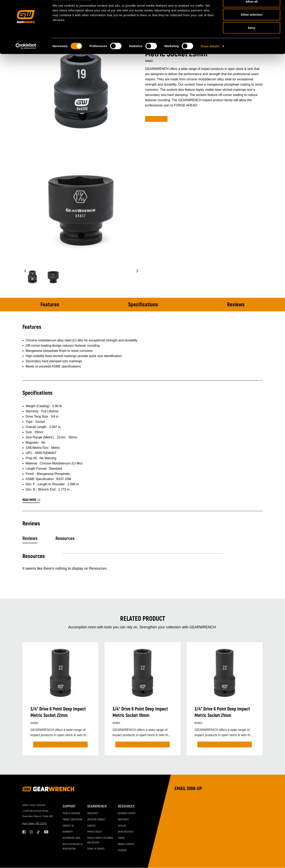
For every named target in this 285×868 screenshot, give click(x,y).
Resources (65, 538)
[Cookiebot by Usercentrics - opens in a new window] (26, 55)
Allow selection (251, 24)
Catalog (122, 826)
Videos (121, 838)
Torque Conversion (72, 820)
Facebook (24, 832)
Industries (93, 813)
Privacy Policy (94, 832)
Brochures (123, 820)
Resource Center (127, 813)
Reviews (236, 305)
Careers (91, 826)
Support (69, 806)
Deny (252, 37)
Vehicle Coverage (72, 813)
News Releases (126, 832)
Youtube (46, 832)
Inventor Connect (96, 820)
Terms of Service (96, 849)
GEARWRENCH (97, 806)
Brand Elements (126, 844)
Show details (210, 55)
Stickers (122, 850)
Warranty (68, 832)
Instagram (31, 832)
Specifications (143, 305)
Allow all (252, 11)
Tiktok (38, 832)
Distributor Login (71, 838)
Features (50, 305)
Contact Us (68, 826)
